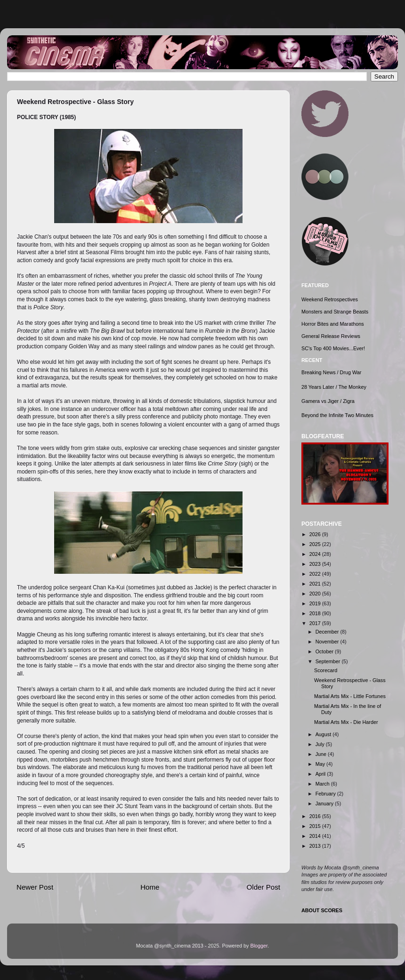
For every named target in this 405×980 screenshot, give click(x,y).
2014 (316, 836)
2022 (316, 574)
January (325, 803)
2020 (316, 594)
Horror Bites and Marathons (333, 324)
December (328, 632)
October (325, 651)
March (323, 784)
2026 (316, 534)
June (322, 754)
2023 (316, 564)
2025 (316, 544)
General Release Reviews (331, 336)
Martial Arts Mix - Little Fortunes (350, 696)
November (328, 642)
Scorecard (326, 670)
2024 (316, 554)
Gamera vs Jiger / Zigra (328, 401)
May (321, 764)
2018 (316, 613)
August (324, 734)
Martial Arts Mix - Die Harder (346, 722)
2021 (316, 584)
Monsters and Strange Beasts (335, 312)
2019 (316, 603)
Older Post (263, 887)
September (329, 661)
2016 (316, 816)
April (321, 774)
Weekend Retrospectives (330, 299)
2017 (316, 623)
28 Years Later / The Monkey (334, 387)
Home (150, 887)
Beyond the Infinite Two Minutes (337, 415)
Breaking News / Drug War (331, 372)
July (321, 744)
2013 (316, 846)
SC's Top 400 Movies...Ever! (333, 348)
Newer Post (35, 887)
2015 (316, 826)
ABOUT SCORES (322, 910)
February (326, 794)
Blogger (259, 946)
